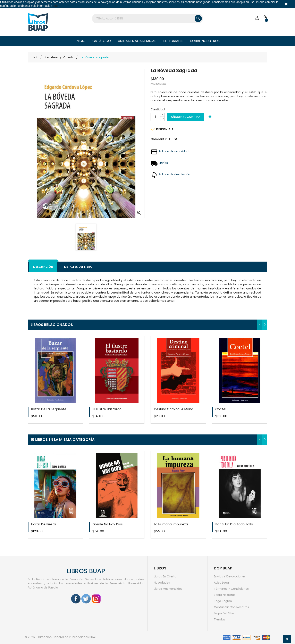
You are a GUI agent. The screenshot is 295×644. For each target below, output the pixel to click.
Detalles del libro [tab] (78, 267)
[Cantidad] (155, 117)
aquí (56, 6)
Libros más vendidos (168, 589)
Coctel (221, 409)
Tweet (176, 142)
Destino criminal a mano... (174, 409)
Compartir (170, 142)
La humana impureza (171, 524)
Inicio (81, 41)
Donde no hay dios (108, 524)
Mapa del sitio (224, 613)
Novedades (162, 583)
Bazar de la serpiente (49, 409)
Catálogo (102, 41)
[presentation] (260, 325)
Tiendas (220, 619)
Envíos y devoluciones (230, 576)
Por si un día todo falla (234, 524)
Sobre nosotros (205, 41)
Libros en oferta (165, 576)
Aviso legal (222, 583)
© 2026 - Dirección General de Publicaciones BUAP (61, 637)
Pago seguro (223, 601)
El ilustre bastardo (107, 409)
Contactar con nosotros (231, 607)
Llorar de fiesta (43, 524)
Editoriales (173, 41)
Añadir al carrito (185, 117)
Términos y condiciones (231, 589)
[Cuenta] (257, 18)
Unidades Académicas (137, 41)
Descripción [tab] (43, 267)
